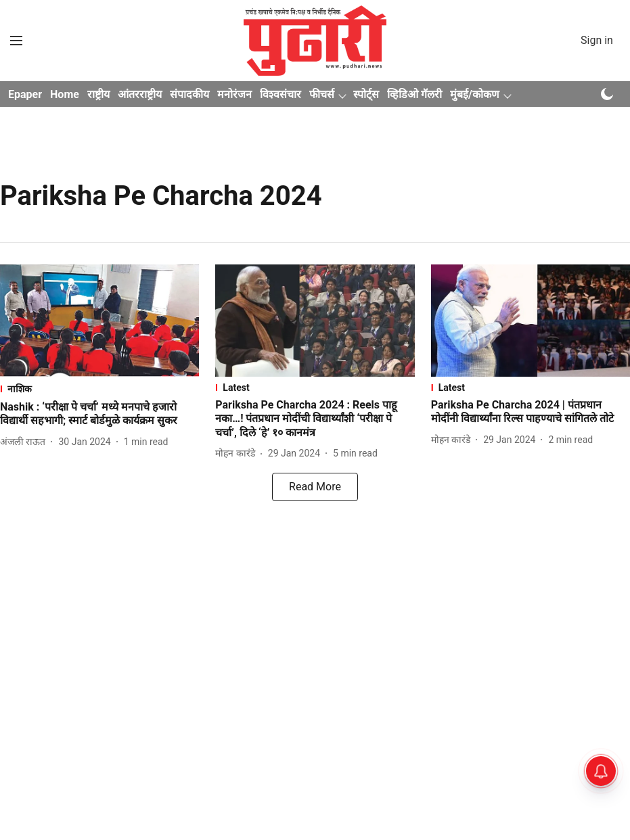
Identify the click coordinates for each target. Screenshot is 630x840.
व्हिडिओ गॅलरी (414, 94)
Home (65, 94)
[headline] (99, 415)
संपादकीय (189, 94)
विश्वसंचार (280, 94)
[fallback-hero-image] (99, 321)
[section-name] (99, 389)
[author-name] (25, 442)
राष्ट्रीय (98, 94)
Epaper (25, 94)
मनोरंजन (234, 94)
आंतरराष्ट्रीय (140, 94)
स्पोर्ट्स (366, 94)
